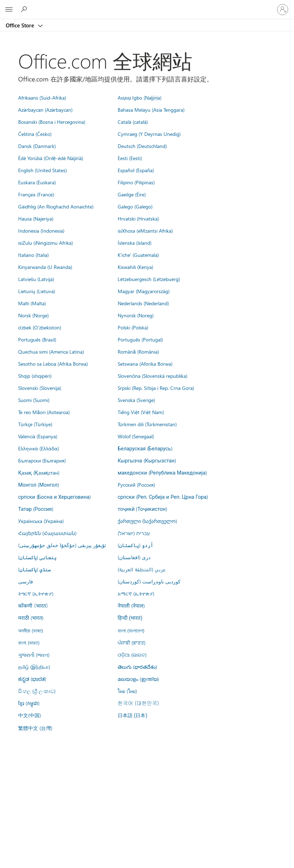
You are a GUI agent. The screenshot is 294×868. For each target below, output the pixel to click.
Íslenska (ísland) (135, 243)
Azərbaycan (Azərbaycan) (45, 110)
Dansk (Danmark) (37, 146)
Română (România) (138, 351)
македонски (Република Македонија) (162, 472)
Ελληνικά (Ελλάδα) (39, 448)
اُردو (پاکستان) (135, 545)
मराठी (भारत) (31, 618)
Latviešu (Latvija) (36, 279)
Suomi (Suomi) (34, 400)
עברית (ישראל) (134, 533)
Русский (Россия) (136, 485)
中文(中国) (30, 715)
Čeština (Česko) (35, 134)
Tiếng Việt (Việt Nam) (141, 412)
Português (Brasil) (37, 339)
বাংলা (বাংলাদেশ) (131, 630)
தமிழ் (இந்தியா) (34, 667)
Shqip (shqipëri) (35, 376)
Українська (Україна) (41, 521)
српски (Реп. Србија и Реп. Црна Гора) (163, 497)
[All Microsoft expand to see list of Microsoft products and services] (9, 10)
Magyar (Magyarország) (144, 291)
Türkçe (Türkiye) (35, 424)
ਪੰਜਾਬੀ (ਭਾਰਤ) (132, 642)
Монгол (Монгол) (39, 485)
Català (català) (133, 122)
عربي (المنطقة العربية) (142, 569)
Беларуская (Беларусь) (145, 448)
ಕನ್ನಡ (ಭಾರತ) (32, 679)
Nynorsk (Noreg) (136, 315)
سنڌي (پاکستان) (34, 569)
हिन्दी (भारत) (130, 618)
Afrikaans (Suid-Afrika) (42, 97)
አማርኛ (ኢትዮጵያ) (136, 593)
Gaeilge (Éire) (132, 194)
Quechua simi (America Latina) (51, 351)
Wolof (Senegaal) (136, 436)
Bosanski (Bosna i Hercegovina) (52, 122)
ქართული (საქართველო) (147, 521)
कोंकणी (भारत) (33, 605)
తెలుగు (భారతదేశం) (137, 667)
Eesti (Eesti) (130, 158)
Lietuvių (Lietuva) (37, 291)
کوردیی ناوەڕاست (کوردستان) (149, 581)
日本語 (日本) (133, 716)
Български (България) (42, 460)
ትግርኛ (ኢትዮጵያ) (36, 593)
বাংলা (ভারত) (29, 642)
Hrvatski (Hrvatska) (138, 218)
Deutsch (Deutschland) (142, 146)
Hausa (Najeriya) (36, 218)
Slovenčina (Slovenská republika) (153, 376)
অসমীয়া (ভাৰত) (31, 630)
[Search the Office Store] (25, 9)
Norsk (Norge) (33, 315)
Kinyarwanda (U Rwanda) (45, 267)
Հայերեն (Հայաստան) (47, 533)
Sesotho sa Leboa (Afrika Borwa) (53, 364)
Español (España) (136, 170)
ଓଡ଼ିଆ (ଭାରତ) (132, 655)
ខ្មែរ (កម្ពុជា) (29, 703)
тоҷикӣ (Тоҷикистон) (142, 509)
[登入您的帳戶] (283, 10)
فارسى (26, 581)
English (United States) (42, 170)
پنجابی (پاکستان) (37, 557)
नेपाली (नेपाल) (131, 605)
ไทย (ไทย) (127, 691)
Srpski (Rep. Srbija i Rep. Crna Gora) (156, 388)
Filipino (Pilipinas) (136, 182)
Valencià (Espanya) (38, 436)
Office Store (21, 25)
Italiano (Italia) (33, 255)
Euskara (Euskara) (37, 182)
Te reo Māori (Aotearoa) (44, 412)
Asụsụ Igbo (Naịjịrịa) (140, 97)
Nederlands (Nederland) (143, 303)
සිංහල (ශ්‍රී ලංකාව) (37, 691)
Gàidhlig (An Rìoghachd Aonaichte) (56, 206)
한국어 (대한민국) (138, 703)
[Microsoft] (147, 5)
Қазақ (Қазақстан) (39, 472)
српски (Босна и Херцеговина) (54, 497)
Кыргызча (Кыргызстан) (147, 460)
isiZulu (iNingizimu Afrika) (46, 243)
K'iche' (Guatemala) (138, 255)
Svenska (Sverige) (136, 400)
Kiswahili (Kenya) (135, 267)
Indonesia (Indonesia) (41, 231)
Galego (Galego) (135, 206)
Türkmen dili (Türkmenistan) (147, 424)
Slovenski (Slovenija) (40, 388)
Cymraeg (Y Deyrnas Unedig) (149, 134)
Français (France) (36, 194)
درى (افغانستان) (134, 557)
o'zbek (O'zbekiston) (40, 327)
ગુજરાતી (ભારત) (34, 655)
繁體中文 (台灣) (35, 728)
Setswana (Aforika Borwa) (145, 364)
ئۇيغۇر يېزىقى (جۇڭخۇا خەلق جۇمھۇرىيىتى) (62, 545)
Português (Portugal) (140, 339)
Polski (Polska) (133, 327)
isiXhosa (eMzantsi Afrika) (145, 231)
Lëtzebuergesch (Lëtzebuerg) (149, 279)
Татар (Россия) (36, 509)
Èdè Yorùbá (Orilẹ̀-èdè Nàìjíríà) (51, 158)
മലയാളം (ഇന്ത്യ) (138, 679)
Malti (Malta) (32, 303)
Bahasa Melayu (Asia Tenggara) (151, 110)
